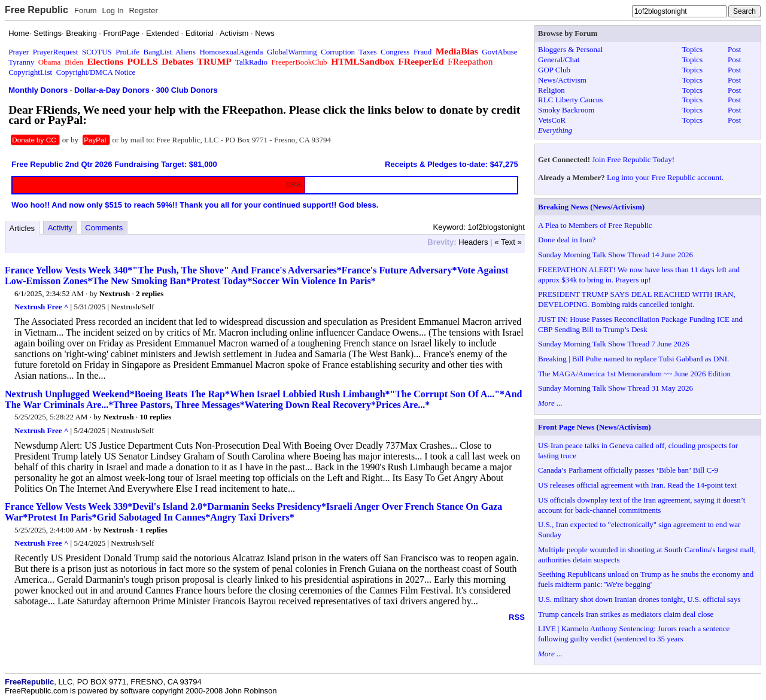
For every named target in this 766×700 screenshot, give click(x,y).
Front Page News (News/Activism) (595, 427)
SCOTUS (97, 52)
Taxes (367, 52)
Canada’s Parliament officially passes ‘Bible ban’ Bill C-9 (628, 470)
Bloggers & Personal (570, 49)
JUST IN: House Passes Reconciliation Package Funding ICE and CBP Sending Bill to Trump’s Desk (640, 324)
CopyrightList (30, 72)
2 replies (150, 293)
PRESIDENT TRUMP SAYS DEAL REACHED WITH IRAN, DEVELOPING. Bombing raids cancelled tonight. (637, 299)
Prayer (19, 52)
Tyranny (21, 62)
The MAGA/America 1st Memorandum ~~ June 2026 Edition (634, 374)
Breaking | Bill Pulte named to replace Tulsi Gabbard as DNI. (633, 359)
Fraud (422, 52)
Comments (104, 228)
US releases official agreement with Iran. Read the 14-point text (637, 485)
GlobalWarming (292, 52)
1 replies (153, 530)
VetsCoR (552, 120)
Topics (692, 49)
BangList (158, 52)
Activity (60, 228)
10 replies (155, 417)
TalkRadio (251, 62)
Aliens (186, 52)
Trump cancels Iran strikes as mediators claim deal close (626, 614)
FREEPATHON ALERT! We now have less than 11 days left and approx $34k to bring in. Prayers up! (639, 275)
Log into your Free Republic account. (665, 177)
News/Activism (562, 80)
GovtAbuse (499, 52)
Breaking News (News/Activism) (591, 207)
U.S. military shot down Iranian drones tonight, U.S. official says (639, 599)
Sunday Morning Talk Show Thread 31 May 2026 (615, 388)
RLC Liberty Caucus (570, 100)
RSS (517, 617)
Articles (22, 228)
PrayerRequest (56, 52)
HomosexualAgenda (231, 52)
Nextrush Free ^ (41, 307)
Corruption (338, 52)
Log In (113, 10)
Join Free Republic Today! (633, 159)
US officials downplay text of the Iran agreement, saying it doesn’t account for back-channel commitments (642, 505)
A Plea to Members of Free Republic (595, 225)
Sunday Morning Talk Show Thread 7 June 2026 (613, 344)
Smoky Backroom (566, 110)
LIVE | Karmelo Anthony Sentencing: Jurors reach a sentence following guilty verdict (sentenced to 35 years (634, 634)
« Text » (508, 242)
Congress (395, 52)
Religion (551, 90)
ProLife (127, 52)
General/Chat (559, 60)
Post (734, 49)
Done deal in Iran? (567, 240)
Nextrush (115, 293)
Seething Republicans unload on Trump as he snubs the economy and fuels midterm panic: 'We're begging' (646, 579)
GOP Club (554, 70)
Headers (473, 242)
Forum (86, 10)
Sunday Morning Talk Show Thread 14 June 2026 (615, 255)
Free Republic (37, 10)
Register (143, 10)
